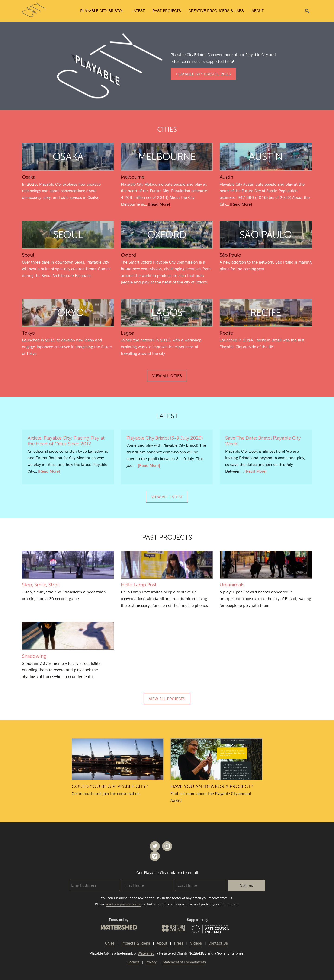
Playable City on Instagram (167, 846)
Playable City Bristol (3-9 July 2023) (165, 438)
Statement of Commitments (184, 962)
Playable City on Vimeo (155, 856)
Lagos (127, 333)
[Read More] (159, 204)
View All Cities (167, 376)
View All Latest (167, 497)
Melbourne (133, 177)
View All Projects (167, 699)
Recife (226, 333)
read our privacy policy (123, 904)
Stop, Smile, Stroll (68, 565)
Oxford (128, 255)
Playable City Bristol (102, 11)
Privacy (151, 962)
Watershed (119, 927)
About (258, 11)
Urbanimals (266, 565)
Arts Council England (210, 929)
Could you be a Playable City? (118, 759)
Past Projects (167, 11)
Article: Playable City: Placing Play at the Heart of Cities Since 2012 (66, 441)
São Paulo (230, 255)
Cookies (133, 962)
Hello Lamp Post (167, 565)
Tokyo (29, 333)
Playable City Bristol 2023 (203, 74)
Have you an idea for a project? (216, 759)
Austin (226, 177)
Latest (138, 11)
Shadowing (68, 636)
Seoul (28, 255)
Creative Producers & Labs (216, 11)
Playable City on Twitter (155, 846)
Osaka (29, 177)
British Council (174, 928)
